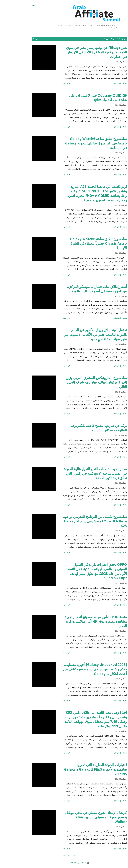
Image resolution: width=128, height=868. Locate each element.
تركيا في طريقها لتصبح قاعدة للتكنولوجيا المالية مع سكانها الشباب (83, 428)
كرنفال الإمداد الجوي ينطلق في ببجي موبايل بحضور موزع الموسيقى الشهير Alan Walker (81, 817)
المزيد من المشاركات (54, 856)
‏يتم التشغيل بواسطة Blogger (64, 863)
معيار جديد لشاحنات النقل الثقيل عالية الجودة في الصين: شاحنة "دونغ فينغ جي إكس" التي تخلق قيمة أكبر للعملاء (80, 473)
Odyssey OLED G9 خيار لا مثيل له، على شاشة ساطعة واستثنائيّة (83, 98)
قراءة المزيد (51, 83)
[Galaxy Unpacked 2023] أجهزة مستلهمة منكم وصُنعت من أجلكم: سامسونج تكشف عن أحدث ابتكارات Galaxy (80, 669)
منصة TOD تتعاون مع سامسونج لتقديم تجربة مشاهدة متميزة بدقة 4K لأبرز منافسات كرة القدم (80, 621)
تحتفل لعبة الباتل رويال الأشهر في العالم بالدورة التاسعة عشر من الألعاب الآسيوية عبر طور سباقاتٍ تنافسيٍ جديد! (80, 334)
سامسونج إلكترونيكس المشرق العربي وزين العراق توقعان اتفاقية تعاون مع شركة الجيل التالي (81, 382)
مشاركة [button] (109, 83)
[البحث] (18, 5)
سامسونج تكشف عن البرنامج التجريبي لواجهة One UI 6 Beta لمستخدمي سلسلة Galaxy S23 (80, 521)
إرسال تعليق (102, 83)
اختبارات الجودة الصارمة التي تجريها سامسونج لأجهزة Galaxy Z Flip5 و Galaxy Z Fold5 (80, 769)
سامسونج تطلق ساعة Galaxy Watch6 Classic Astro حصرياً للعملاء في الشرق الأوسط (83, 243)
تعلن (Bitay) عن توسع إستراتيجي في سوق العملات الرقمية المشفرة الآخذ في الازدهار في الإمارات (81, 52)
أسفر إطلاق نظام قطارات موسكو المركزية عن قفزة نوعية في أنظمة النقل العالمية (81, 289)
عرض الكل (21, 39)
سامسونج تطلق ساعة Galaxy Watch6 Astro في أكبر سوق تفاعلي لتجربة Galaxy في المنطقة (81, 143)
